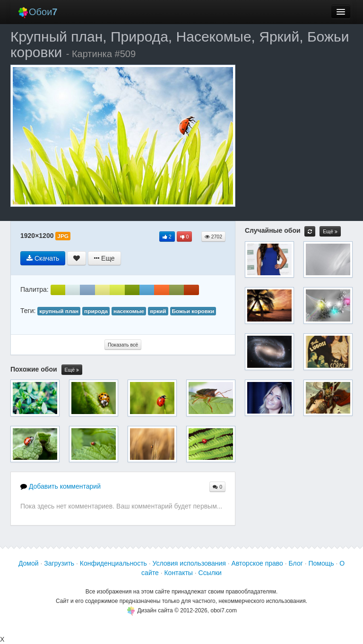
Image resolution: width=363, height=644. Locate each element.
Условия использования (189, 563)
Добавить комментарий (60, 486)
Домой (29, 563)
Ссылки (210, 573)
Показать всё (123, 345)
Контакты (178, 573)
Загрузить (59, 563)
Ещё (72, 370)
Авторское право (257, 563)
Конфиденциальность (113, 563)
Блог (296, 563)
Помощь (321, 563)
